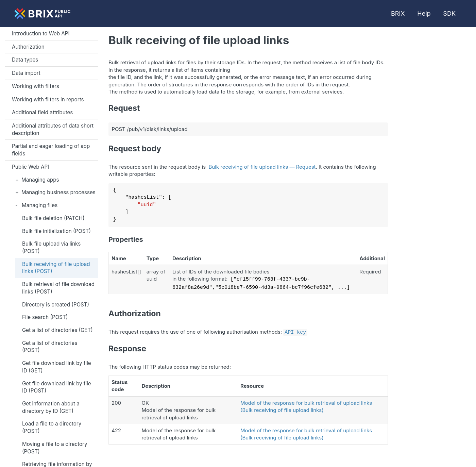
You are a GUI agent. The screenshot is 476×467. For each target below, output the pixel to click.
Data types (25, 60)
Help (424, 13)
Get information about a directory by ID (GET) (51, 407)
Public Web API (30, 167)
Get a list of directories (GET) (57, 330)
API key (295, 330)
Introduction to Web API (41, 34)
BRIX (398, 13)
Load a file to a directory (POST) (52, 427)
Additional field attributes (42, 112)
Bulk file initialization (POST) (56, 231)
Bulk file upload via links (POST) (51, 247)
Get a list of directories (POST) (50, 347)
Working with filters (36, 86)
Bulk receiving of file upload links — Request (262, 167)
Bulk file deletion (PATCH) (53, 218)
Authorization (28, 47)
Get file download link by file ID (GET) (57, 367)
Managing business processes (58, 192)
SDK (449, 13)
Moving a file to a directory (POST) (55, 448)
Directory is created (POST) (56, 305)
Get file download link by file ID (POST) (57, 387)
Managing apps (40, 180)
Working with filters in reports (48, 99)
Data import (26, 73)
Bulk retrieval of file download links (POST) (58, 288)
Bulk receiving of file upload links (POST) (56, 268)
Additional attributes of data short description (53, 129)
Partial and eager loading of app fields (51, 150)
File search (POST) (45, 317)
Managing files (40, 205)
